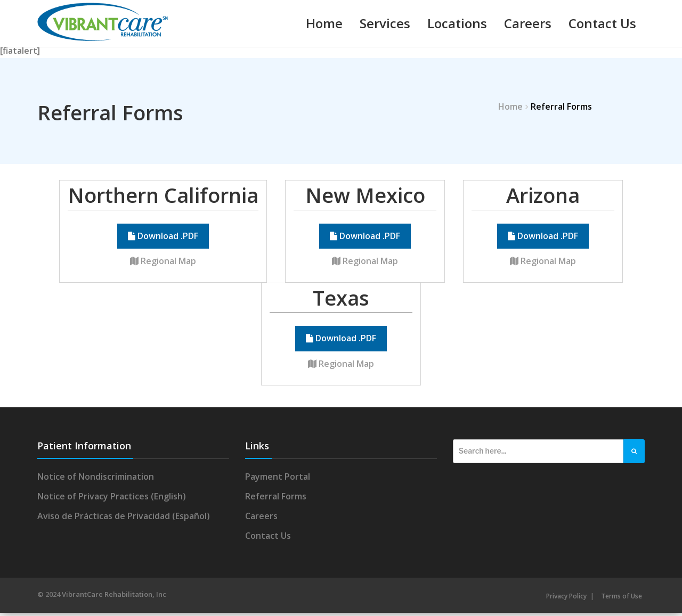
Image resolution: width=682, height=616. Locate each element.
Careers (528, 23)
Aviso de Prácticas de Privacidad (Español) (124, 519)
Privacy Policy (566, 599)
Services (385, 23)
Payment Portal (278, 479)
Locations (457, 23)
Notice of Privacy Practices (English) (112, 499)
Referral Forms (276, 499)
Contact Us (602, 23)
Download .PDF (163, 239)
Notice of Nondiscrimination (96, 479)
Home (324, 23)
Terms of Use (622, 599)
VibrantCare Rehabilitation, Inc (114, 597)
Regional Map (163, 264)
